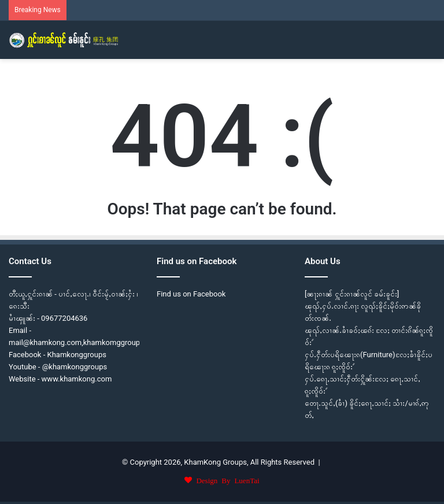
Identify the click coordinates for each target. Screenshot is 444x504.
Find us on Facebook (191, 294)
